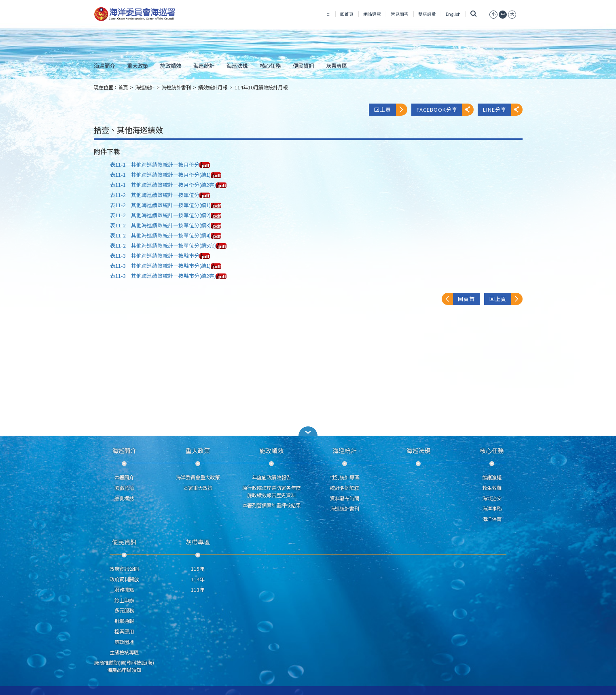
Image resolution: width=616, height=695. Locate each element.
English (453, 14)
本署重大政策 (198, 488)
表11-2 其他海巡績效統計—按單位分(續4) (166, 235)
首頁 (123, 87)
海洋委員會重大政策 (198, 477)
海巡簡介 (104, 66)
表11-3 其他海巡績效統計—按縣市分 (160, 255)
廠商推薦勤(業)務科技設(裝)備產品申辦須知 (124, 666)
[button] (308, 431)
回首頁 (347, 14)
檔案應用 (124, 631)
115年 (198, 569)
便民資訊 (303, 66)
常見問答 (400, 14)
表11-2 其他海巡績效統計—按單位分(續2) (166, 215)
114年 (198, 579)
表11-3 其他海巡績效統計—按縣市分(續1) (166, 266)
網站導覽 (372, 14)
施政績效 (171, 66)
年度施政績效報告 (271, 477)
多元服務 (124, 610)
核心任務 (270, 66)
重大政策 (138, 66)
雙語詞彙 (427, 14)
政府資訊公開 (124, 569)
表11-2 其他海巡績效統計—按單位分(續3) (166, 225)
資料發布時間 (345, 498)
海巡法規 (237, 66)
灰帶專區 (337, 66)
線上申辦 (124, 600)
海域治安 (492, 498)
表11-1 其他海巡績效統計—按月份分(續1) (166, 175)
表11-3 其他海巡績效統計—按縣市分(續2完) (168, 276)
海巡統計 (204, 66)
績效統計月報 (213, 87)
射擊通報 (124, 621)
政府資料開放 (124, 579)
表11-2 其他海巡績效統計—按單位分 (160, 195)
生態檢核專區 (124, 653)
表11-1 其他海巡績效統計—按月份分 (160, 164)
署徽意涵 (124, 488)
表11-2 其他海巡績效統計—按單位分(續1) (166, 205)
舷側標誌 (124, 498)
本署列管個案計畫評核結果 (271, 505)
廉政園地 (124, 642)
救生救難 (492, 488)
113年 (198, 590)
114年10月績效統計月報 (261, 87)
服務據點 (124, 590)
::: (329, 14)
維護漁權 (492, 477)
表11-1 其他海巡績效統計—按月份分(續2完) (168, 185)
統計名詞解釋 (345, 488)
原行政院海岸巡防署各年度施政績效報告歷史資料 (271, 492)
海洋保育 (492, 519)
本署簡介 (124, 477)
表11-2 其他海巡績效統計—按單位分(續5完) (168, 245)
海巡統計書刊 (176, 87)
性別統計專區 (345, 477)
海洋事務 (492, 509)
